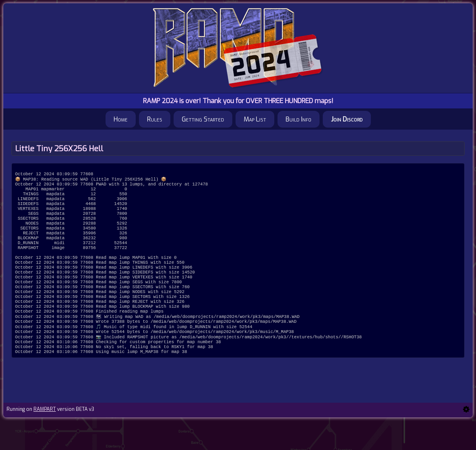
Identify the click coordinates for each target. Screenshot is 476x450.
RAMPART (45, 439)
